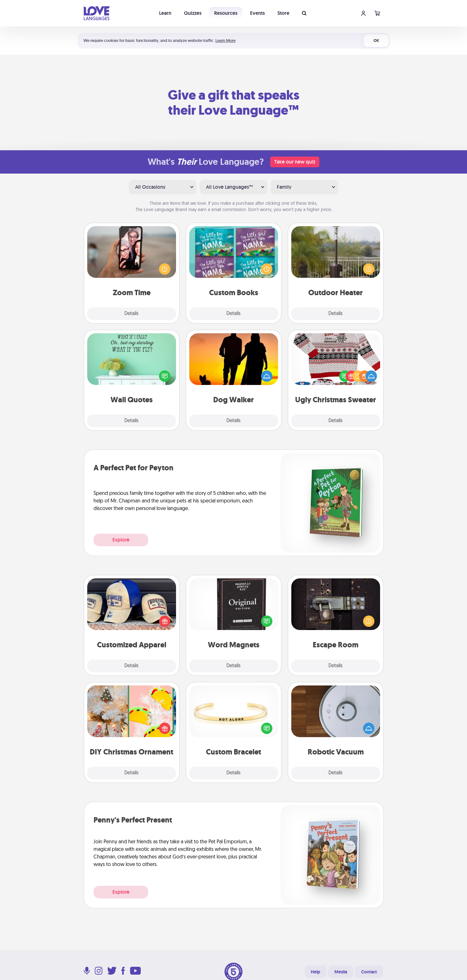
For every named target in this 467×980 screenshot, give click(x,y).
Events (257, 13)
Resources (226, 13)
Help (316, 972)
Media (341, 972)
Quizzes (193, 13)
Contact (369, 972)
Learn (165, 13)
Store (283, 13)
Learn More (225, 40)
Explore (121, 540)
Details (131, 314)
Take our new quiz (295, 162)
